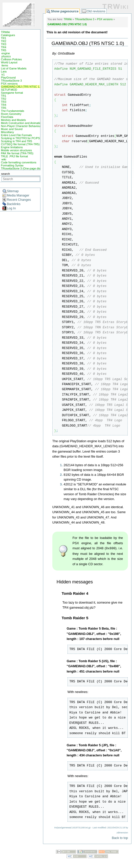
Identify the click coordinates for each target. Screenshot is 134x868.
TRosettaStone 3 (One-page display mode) (28, 168)
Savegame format (12, 93)
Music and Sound (12, 129)
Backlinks (14, 204)
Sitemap (13, 191)
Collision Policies (12, 59)
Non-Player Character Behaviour (21, 126)
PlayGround (8, 78)
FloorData (7, 117)
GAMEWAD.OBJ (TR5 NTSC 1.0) (22, 87)
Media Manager (18, 195)
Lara (4, 71)
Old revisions (96, 11)
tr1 (3, 75)
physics (6, 56)
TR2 (4, 41)
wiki (4, 159)
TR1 (4, 38)
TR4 (4, 47)
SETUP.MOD (9, 90)
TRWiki (5, 32)
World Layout (9, 62)
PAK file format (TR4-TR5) (17, 153)
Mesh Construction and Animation (22, 123)
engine (6, 53)
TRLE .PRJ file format (14, 156)
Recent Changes (19, 200)
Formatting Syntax (12, 165)
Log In (11, 208)
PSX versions (9, 84)
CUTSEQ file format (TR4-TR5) (20, 144)
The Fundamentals (13, 111)
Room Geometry (11, 114)
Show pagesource (65, 11)
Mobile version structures (16, 150)
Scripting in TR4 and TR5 (17, 141)
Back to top (120, 838)
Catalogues (8, 35)
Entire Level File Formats (16, 135)
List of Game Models (14, 68)
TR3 (4, 44)
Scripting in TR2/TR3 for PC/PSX (21, 138)
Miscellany (7, 132)
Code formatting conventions (19, 162)
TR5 (4, 50)
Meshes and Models (13, 120)
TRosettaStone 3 (12, 81)
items (5, 65)
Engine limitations (12, 147)
